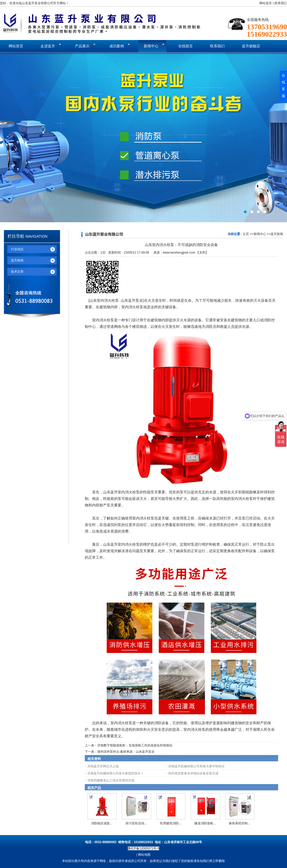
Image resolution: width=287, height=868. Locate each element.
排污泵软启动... (136, 823)
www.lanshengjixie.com (179, 253)
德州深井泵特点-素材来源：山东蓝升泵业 (126, 752)
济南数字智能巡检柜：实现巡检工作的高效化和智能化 (135, 745)
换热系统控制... (240, 823)
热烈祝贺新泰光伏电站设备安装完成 (193, 773)
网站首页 (266, 3)
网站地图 (144, 855)
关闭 (202, 253)
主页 (246, 234)
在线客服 (283, 86)
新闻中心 (260, 234)
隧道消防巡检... (205, 823)
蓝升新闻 (277, 234)
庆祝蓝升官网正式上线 (103, 766)
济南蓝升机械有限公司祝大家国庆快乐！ (116, 773)
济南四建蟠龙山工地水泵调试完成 (111, 780)
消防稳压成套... (102, 823)
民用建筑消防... (171, 823)
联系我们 (281, 3)
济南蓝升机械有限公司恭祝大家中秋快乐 (196, 766)
